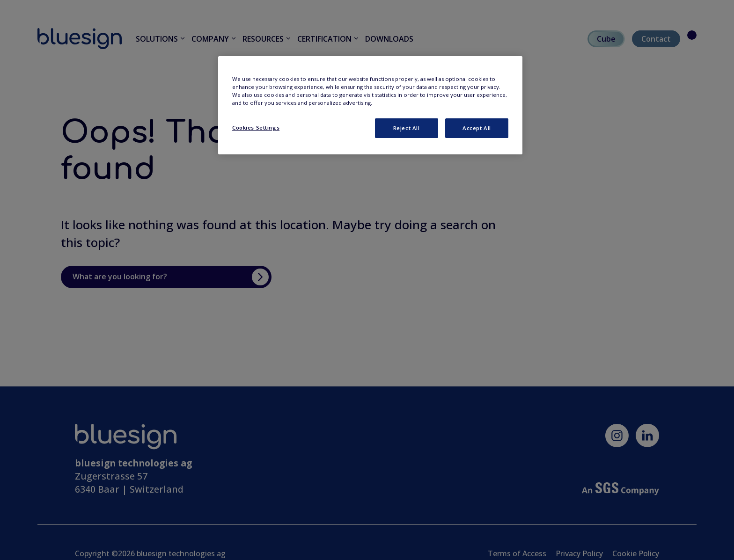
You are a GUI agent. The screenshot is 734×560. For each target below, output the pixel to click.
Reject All (407, 128)
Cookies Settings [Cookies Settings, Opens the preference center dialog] (256, 127)
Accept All (477, 128)
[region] (370, 105)
